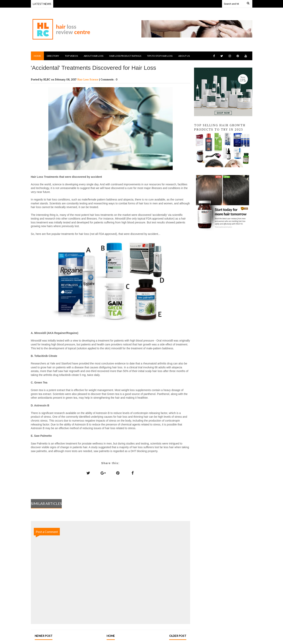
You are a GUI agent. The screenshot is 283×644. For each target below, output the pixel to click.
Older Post (178, 636)
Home (37, 56)
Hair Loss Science (88, 79)
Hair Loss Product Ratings (125, 56)
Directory (53, 56)
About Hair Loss (94, 56)
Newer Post (44, 636)
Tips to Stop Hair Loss (160, 56)
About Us (184, 56)
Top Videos (71, 56)
